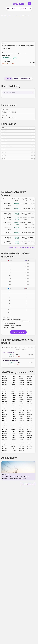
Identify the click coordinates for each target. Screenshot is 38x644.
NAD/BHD (30, 381)
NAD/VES (5, 450)
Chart (16, 79)
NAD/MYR (13, 417)
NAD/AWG (30, 378)
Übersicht (9, 79)
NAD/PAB (21, 427)
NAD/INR (21, 400)
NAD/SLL (21, 436)
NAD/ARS (13, 378)
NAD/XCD (5, 427)
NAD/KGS (13, 412)
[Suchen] (33, 93)
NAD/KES (21, 408)
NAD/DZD (30, 376)
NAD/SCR (13, 436)
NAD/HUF (30, 446)
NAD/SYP (5, 442)
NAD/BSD (21, 381)
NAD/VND (13, 450)
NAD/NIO (21, 423)
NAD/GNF (13, 398)
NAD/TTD (5, 444)
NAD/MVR (21, 417)
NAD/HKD (13, 400)
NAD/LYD (13, 414)
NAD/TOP (30, 442)
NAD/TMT (5, 446)
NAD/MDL (5, 421)
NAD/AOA (5, 378)
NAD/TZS (13, 442)
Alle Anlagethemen (28, 484)
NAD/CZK (13, 444)
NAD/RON (13, 431)
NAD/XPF (13, 389)
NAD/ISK (21, 402)
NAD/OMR (30, 425)
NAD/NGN (30, 423)
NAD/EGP (13, 376)
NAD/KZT (5, 408)
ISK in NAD (32, 62)
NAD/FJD (5, 395)
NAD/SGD (30, 436)
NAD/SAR (13, 433)
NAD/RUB (21, 431)
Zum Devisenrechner (18, 332)
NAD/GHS (21, 395)
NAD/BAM (13, 410)
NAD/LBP (5, 414)
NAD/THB (21, 442)
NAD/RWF (5, 431)
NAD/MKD (13, 419)
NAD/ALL (21, 376)
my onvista (23, 9)
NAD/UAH (21, 446)
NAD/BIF (29, 387)
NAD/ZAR (30, 438)
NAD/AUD (13, 381)
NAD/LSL (30, 412)
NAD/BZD (21, 383)
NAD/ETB (5, 381)
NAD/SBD (30, 431)
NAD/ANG (5, 425)
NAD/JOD (30, 404)
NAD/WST (5, 433)
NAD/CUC (21, 410)
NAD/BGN (21, 387)
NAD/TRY (30, 444)
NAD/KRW (13, 440)
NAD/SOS (5, 438)
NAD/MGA (30, 414)
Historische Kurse (26, 79)
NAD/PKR (13, 427)
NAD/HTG (30, 398)
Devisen (11, 16)
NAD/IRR (13, 402)
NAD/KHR (13, 406)
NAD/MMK (22, 421)
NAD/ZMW (5, 412)
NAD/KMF (5, 410)
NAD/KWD (30, 410)
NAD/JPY (13, 404)
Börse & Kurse (5, 16)
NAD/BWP (22, 385)
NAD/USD (21, 448)
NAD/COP (30, 408)
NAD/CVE (30, 406)
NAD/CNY (30, 389)
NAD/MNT (13, 421)
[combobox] (18, 93)
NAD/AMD (21, 378)
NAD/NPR (30, 421)
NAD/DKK (13, 391)
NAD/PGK (30, 427)
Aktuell (14, 9)
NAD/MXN (30, 419)
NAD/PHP (21, 429)
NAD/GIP (30, 395)
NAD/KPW (13, 425)
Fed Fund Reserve (8, 352)
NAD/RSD (5, 436)
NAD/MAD (30, 417)
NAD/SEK (21, 433)
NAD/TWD (5, 423)
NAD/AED (21, 391)
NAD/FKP (30, 393)
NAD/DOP (5, 393)
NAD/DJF (30, 391)
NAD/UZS (13, 448)
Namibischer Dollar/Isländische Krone (22, 16)
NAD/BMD (30, 383)
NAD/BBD (13, 383)
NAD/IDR (30, 400)
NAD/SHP (21, 438)
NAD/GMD (13, 395)
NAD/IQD (5, 402)
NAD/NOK (21, 425)
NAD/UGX (13, 446)
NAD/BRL (30, 385)
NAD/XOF (5, 389)
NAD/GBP (5, 387)
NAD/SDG (5, 440)
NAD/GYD (21, 398)
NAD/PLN (30, 429)
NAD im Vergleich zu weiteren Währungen (22, 248)
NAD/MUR (5, 419)
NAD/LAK (21, 412)
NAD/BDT (5, 383)
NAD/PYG (5, 429)
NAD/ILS (29, 402)
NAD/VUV (30, 448)
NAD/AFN (5, 376)
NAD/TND (21, 444)
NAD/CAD (21, 406)
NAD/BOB (13, 385)
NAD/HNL (5, 400)
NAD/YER (21, 404)
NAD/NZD (13, 423)
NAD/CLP (21, 389)
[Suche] (30, 9)
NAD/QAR (13, 408)
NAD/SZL (30, 440)
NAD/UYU (5, 448)
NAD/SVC (13, 393)
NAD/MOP (21, 414)
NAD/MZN (21, 419)
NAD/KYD (5, 406)
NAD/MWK (5, 417)
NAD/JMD (5, 404)
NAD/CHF (30, 433)
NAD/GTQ (5, 398)
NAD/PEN (13, 429)
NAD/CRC (5, 391)
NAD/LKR (13, 438)
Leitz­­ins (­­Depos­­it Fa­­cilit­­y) (11, 360)
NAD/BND (13, 387)
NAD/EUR (21, 393)
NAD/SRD (21, 440)
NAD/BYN (21, 450)
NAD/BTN (5, 385)
